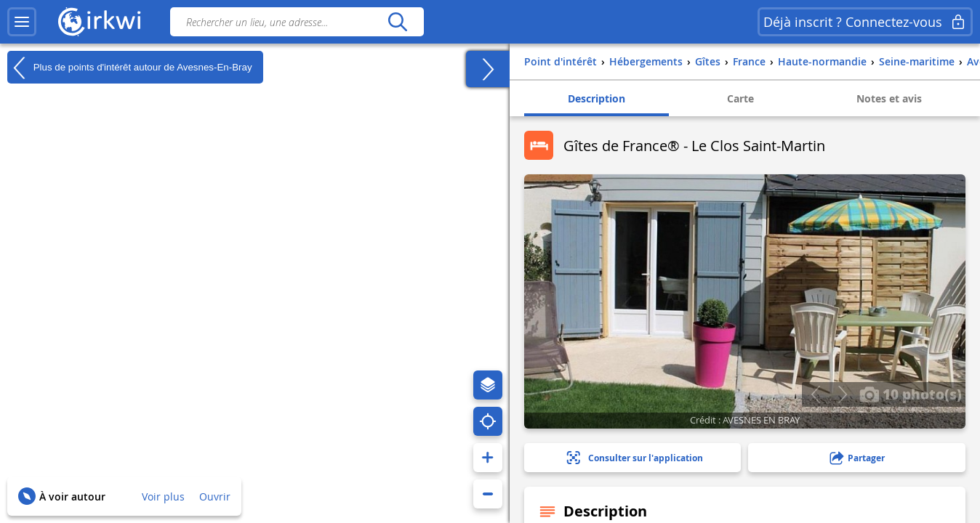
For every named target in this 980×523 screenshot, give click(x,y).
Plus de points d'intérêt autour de (130, 68)
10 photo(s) (911, 394)
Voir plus (163, 496)
